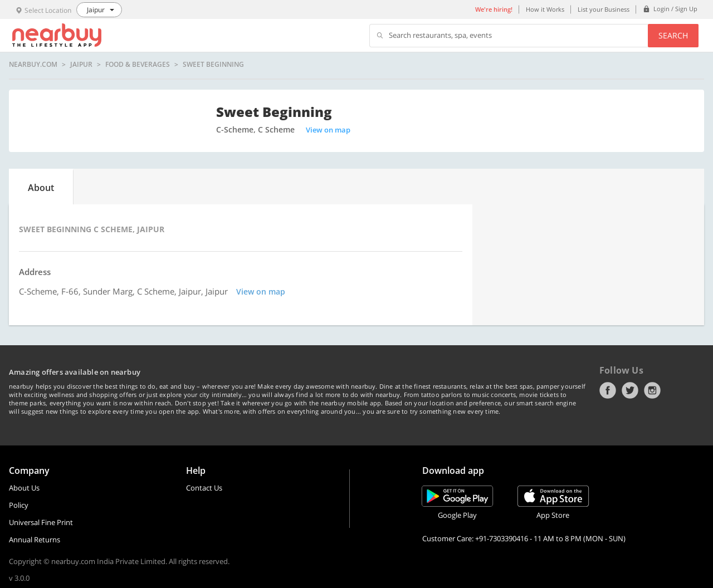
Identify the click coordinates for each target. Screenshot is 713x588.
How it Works (545, 9)
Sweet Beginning (213, 65)
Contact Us (204, 488)
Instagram (652, 390)
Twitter (630, 390)
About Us (24, 488)
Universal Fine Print (41, 522)
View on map (328, 130)
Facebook (608, 390)
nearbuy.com (33, 65)
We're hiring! (494, 9)
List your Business (604, 9)
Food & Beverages (138, 65)
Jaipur (81, 65)
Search (673, 35)
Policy (19, 505)
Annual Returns (35, 540)
